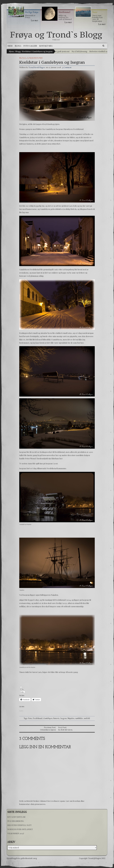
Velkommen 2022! (16, 833)
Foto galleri (21, 858)
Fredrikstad (38, 718)
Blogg (18, 51)
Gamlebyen (48, 718)
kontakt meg (31, 858)
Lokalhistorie (35, 58)
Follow (22, 691)
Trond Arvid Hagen (37, 67)
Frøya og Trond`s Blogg (56, 35)
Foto (30, 718)
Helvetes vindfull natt (99, 51)
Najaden (71, 718)
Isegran (64, 718)
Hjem (11, 51)
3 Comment (67, 67)
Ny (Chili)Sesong (79, 51)
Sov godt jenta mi (62, 51)
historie (56, 718)
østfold (87, 718)
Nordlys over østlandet (20, 829)
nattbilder (79, 718)
